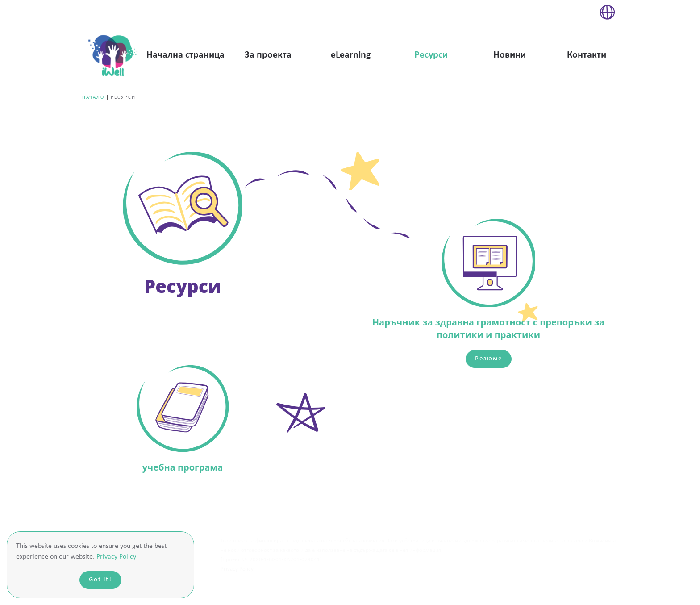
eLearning (351, 55)
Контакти (587, 55)
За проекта (268, 55)
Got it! (100, 580)
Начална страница (185, 55)
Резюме (489, 359)
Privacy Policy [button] (116, 557)
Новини (510, 55)
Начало (93, 98)
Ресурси (431, 55)
